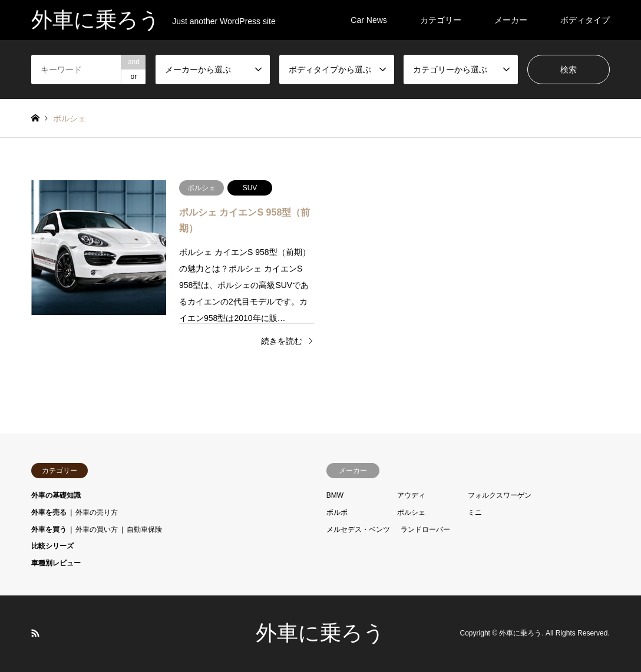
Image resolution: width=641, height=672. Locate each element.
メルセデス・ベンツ (358, 529)
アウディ (411, 495)
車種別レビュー (56, 563)
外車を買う (49, 529)
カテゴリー (441, 20)
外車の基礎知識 (56, 495)
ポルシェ (411, 512)
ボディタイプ (585, 20)
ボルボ (337, 512)
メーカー (511, 20)
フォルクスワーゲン (500, 495)
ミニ (475, 512)
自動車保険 (144, 529)
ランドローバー (425, 529)
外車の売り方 (97, 512)
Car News (369, 20)
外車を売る (49, 512)
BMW (335, 495)
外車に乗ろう (320, 633)
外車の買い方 (97, 529)
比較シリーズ (52, 546)
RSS (35, 633)
